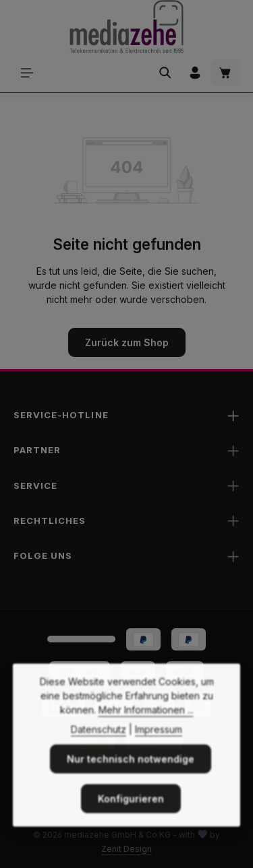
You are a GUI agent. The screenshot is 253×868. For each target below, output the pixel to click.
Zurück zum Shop (127, 342)
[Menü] (27, 73)
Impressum (159, 744)
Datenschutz (99, 744)
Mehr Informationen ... (146, 725)
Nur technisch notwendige (131, 774)
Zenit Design (126, 849)
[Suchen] (165, 73)
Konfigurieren (131, 814)
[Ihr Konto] (195, 73)
